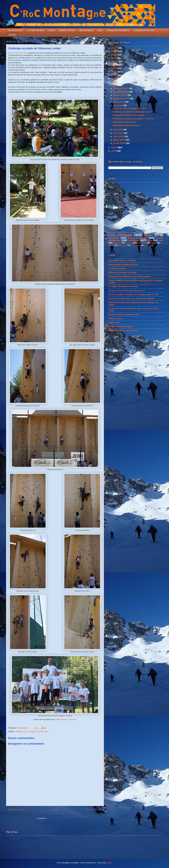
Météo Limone (115, 319)
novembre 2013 (121, 92)
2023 (115, 51)
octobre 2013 (120, 95)
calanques (122, 245)
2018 (114, 68)
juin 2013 (118, 105)
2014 (114, 82)
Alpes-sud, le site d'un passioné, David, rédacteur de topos (133, 303)
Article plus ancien (93, 810)
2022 (115, 55)
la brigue (147, 245)
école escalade (137, 238)
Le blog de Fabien (117, 268)
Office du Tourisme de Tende (122, 272)
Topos (100, 30)
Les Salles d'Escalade (36, 30)
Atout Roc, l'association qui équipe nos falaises (131, 298)
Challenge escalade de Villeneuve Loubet (132, 112)
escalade (40, 732)
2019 (114, 65)
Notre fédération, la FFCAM (122, 261)
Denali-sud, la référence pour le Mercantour (130, 276)
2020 (115, 62)
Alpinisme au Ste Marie (124, 122)
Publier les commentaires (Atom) (60, 818)
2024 (115, 48)
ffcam (47, 732)
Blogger (109, 863)
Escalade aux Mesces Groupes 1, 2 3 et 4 (133, 119)
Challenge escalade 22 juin (126, 125)
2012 (114, 147)
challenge (19, 732)
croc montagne (30, 732)
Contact (51, 30)
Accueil (55, 810)
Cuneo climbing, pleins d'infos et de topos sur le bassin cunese (135, 281)
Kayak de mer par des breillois (123, 330)
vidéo (153, 243)
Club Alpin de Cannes (19, 53)
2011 (114, 151)
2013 (114, 85)
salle (161, 240)
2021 (114, 58)
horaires (117, 243)
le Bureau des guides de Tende (123, 265)
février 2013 (120, 140)
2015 (114, 79)
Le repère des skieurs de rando (123, 286)
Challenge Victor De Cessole (144, 30)
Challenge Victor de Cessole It (118, 30)
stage (150, 240)
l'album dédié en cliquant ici (66, 719)
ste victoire (135, 245)
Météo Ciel (114, 322)
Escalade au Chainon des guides (128, 115)
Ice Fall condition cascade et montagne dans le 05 (133, 294)
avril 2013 (119, 133)
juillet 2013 (119, 102)
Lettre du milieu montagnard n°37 (129, 108)
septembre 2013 (122, 99)
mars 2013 (119, 136)
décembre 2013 (121, 88)
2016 (114, 75)
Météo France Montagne (121, 326)
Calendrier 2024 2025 (67, 30)
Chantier (142, 243)
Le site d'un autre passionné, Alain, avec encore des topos (133, 310)
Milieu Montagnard (86, 30)
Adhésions (12, 35)
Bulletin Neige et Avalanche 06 (124, 314)
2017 (114, 72)
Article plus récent (17, 810)
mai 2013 (118, 130)
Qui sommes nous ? (16, 30)
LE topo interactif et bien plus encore (127, 290)
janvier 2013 (120, 143)
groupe (129, 243)
